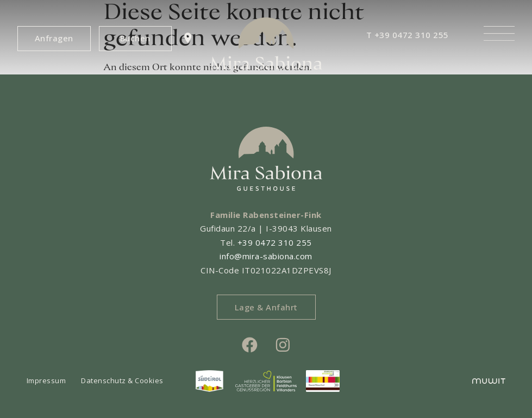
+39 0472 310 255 (275, 242)
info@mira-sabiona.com (266, 256)
